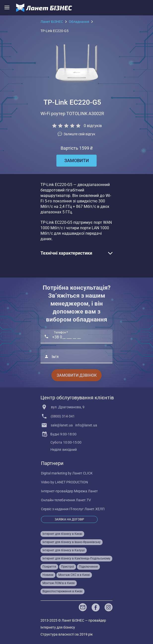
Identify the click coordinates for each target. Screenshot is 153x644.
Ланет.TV (83, 500)
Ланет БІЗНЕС (52, 22)
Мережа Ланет (86, 491)
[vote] (76, 134)
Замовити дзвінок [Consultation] (77, 375)
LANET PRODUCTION (71, 482)
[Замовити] (76, 161)
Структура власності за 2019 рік (67, 634)
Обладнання (79, 22)
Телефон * (61, 333)
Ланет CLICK (82, 473)
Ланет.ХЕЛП (95, 509)
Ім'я (55, 357)
